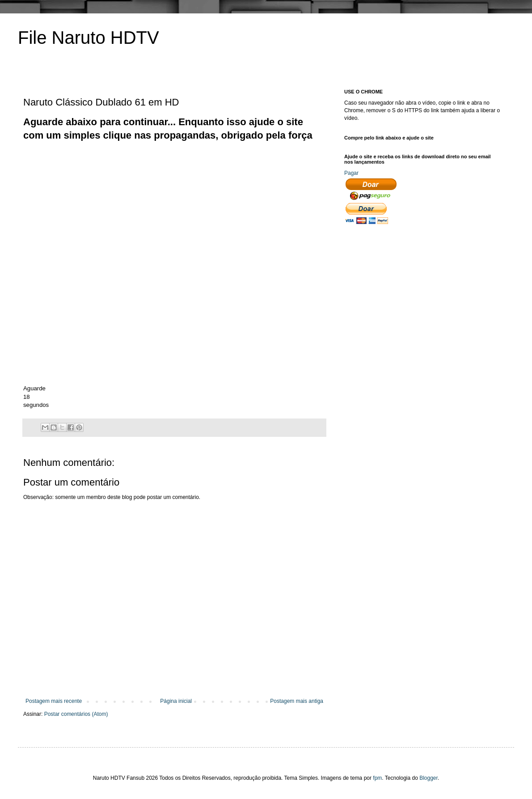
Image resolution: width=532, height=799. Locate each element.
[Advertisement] (127, 205)
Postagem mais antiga (297, 701)
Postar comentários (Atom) (76, 714)
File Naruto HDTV (89, 38)
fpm (377, 778)
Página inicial (176, 701)
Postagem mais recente (54, 701)
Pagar (351, 173)
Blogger (429, 778)
